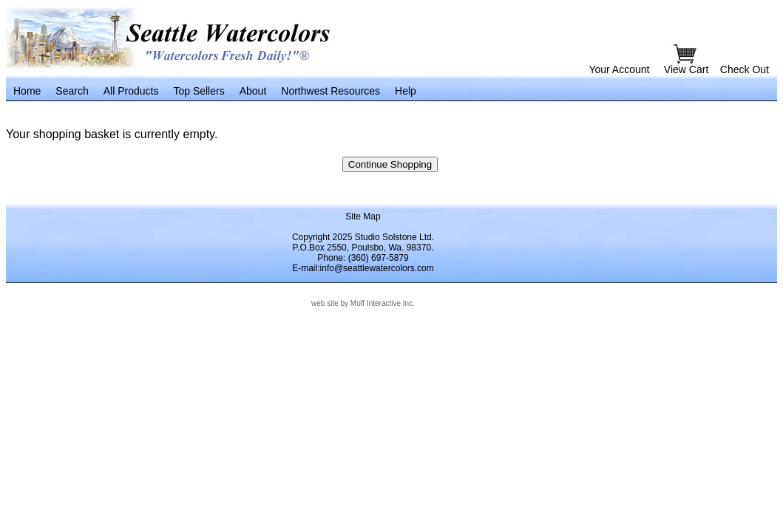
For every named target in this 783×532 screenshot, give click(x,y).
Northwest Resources (331, 91)
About (253, 91)
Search (72, 91)
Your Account (619, 69)
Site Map (363, 216)
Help (406, 91)
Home (27, 91)
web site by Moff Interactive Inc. (363, 303)
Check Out (745, 69)
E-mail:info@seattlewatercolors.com (363, 268)
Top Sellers (199, 91)
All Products (131, 91)
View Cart (688, 69)
